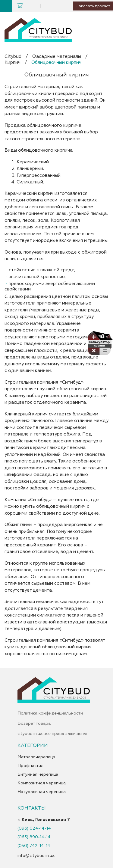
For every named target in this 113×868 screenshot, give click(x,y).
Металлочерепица (36, 757)
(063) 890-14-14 (34, 837)
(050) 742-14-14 (34, 846)
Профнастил (30, 766)
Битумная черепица (38, 774)
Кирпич (13, 62)
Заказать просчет (92, 6)
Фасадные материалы (57, 56)
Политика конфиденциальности (50, 713)
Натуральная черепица (42, 792)
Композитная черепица (42, 783)
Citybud (13, 56)
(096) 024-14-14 (34, 828)
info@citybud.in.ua (36, 856)
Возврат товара (34, 724)
